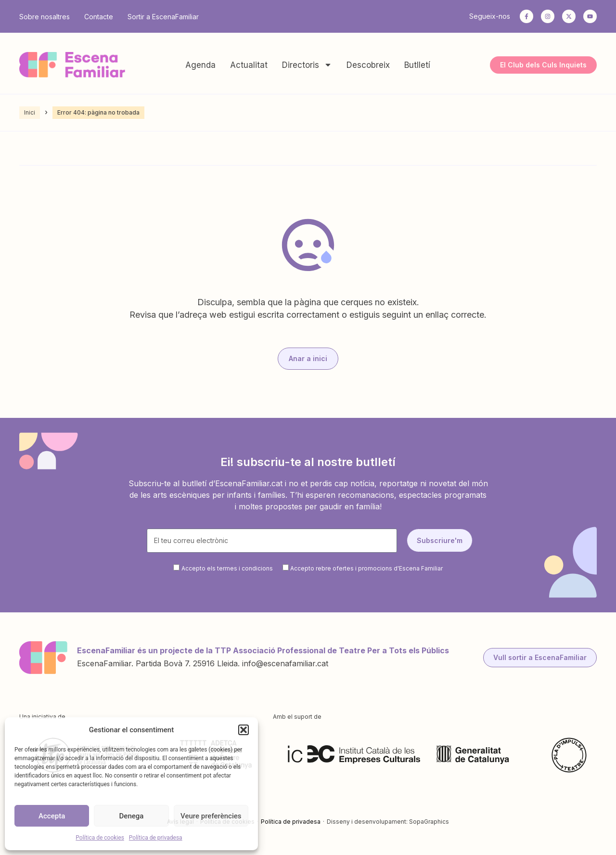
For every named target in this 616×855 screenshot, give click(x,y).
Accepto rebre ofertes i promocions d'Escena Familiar (366, 568)
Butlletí (417, 65)
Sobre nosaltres (45, 17)
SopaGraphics (429, 822)
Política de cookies (100, 838)
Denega (132, 816)
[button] (244, 730)
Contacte (99, 17)
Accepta (52, 816)
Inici (30, 112)
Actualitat (249, 65)
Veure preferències (211, 816)
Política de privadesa (156, 838)
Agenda (200, 65)
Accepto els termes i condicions (227, 568)
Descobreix (368, 65)
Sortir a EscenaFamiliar (163, 17)
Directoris (307, 65)
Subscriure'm (440, 540)
